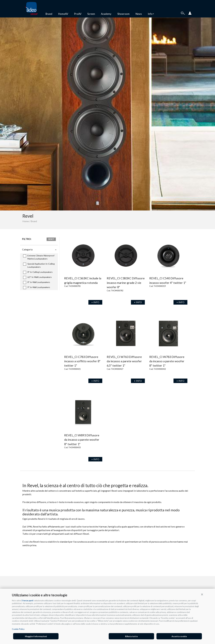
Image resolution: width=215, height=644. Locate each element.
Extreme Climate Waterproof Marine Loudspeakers (39, 257)
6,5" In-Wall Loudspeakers (37, 277)
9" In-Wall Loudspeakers (37, 287)
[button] (202, 594)
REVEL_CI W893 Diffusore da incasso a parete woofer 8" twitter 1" (82, 440)
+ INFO (95, 302)
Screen (91, 14)
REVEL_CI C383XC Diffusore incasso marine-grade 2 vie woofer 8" (126, 283)
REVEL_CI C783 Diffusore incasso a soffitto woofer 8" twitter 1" (82, 361)
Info (151, 14)
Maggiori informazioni (36, 636)
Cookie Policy (18, 629)
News (139, 14)
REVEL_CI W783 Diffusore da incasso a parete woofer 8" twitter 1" (167, 361)
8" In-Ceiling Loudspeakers (38, 272)
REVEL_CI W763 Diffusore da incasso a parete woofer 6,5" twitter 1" (124, 361)
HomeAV (63, 14)
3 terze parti (27, 601)
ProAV (78, 14)
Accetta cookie (179, 636)
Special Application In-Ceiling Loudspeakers (39, 265)
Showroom (123, 14)
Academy (106, 14)
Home (26, 221)
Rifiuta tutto (131, 636)
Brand (49, 14)
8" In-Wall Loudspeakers (37, 282)
